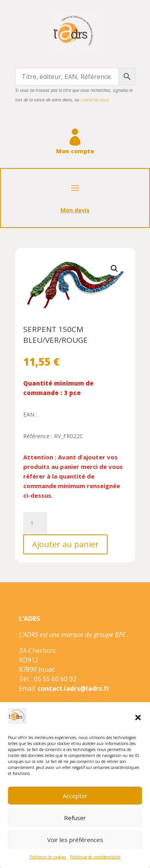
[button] (138, 718)
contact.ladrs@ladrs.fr (74, 688)
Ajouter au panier (65, 544)
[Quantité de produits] (35, 523)
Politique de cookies (48, 857)
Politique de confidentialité (95, 857)
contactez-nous (95, 100)
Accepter (75, 796)
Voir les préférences (75, 840)
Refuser (75, 818)
